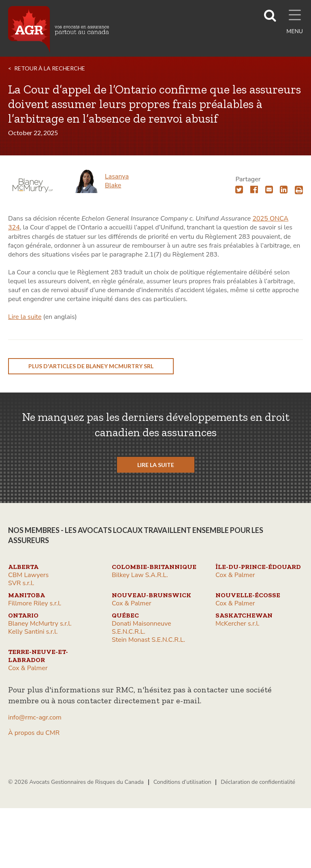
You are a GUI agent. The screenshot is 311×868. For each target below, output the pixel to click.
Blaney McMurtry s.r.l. (40, 624)
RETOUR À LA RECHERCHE (50, 68)
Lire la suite (25, 317)
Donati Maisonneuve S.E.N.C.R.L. (142, 628)
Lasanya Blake (117, 181)
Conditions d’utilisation (182, 782)
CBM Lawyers (28, 575)
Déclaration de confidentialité (258, 782)
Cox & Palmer (235, 575)
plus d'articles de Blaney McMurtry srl (91, 366)
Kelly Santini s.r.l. (33, 632)
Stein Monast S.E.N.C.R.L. (148, 640)
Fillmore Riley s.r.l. (35, 603)
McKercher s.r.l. (238, 624)
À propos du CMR (34, 733)
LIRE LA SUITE (156, 465)
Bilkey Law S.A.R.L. (140, 575)
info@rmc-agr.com (35, 717)
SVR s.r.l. (21, 583)
